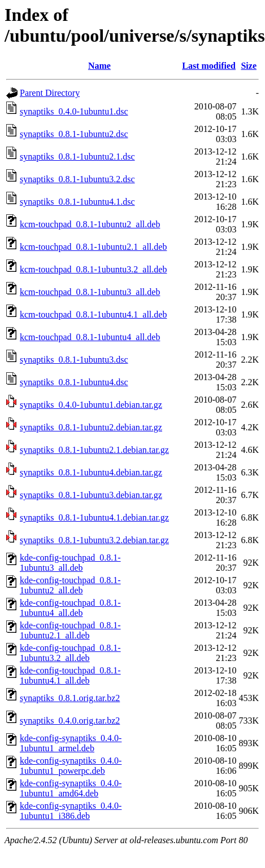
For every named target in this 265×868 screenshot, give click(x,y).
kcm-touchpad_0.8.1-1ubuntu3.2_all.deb (93, 269)
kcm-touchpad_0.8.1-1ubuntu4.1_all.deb (93, 314)
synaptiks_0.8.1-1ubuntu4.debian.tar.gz (91, 472)
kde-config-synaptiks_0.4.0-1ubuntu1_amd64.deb (71, 788)
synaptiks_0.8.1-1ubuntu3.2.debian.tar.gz (94, 540)
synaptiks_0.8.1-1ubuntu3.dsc (74, 360)
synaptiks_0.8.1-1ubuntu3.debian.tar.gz (91, 495)
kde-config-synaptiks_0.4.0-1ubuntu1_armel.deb (71, 743)
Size (249, 66)
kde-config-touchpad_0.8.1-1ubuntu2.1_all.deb (70, 630)
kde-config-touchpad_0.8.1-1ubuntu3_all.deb (70, 563)
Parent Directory (50, 93)
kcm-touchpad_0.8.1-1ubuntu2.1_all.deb (93, 247)
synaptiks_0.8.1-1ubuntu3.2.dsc (77, 179)
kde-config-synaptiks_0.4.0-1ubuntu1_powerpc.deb (71, 766)
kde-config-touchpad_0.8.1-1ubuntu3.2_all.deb (70, 653)
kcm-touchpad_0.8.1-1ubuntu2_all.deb (90, 224)
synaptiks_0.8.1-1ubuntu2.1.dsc (77, 157)
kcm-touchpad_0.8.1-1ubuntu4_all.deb (90, 337)
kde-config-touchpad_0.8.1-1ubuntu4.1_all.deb (70, 675)
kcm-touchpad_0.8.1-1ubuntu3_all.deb (90, 292)
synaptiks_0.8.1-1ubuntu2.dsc (74, 134)
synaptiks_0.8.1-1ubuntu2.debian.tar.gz (91, 427)
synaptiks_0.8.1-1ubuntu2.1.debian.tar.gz (94, 450)
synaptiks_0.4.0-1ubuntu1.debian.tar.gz (91, 405)
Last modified (209, 66)
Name (99, 66)
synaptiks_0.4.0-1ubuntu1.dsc (74, 111)
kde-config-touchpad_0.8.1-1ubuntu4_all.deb (70, 608)
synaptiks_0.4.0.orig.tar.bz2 (70, 721)
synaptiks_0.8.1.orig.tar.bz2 (70, 698)
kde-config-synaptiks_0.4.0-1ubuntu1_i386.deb (71, 811)
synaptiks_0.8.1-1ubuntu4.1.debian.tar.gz (94, 517)
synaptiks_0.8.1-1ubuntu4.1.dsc (77, 202)
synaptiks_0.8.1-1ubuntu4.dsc (74, 382)
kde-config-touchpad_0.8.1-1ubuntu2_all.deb (70, 585)
